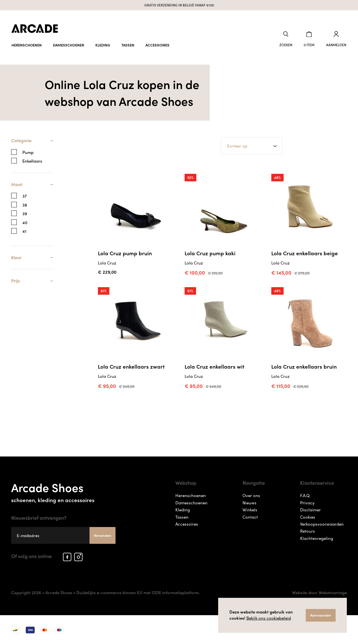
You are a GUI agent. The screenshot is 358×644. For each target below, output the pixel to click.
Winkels (250, 509)
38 (25, 204)
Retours (308, 530)
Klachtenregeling (317, 538)
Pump (28, 152)
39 (25, 213)
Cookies (308, 516)
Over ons (251, 495)
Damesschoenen (69, 44)
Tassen (128, 44)
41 (24, 231)
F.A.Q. (305, 495)
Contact (250, 516)
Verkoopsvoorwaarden (322, 523)
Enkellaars (32, 161)
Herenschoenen (27, 44)
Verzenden (103, 535)
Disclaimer (310, 509)
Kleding (103, 44)
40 (25, 222)
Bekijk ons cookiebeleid (269, 618)
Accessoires (157, 44)
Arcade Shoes (63, 490)
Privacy (307, 502)
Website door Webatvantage (319, 592)
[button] (287, 39)
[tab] (32, 143)
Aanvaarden (321, 615)
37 (25, 196)
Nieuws (249, 502)
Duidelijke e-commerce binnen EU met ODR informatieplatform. (138, 592)
